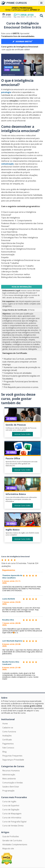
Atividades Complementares (15, 844)
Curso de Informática (12, 818)
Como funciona (9, 732)
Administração (9, 775)
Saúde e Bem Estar (11, 787)
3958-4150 (25, 15)
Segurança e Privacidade (13, 760)
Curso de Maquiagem (12, 814)
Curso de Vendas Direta (13, 826)
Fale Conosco (8, 748)
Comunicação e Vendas (13, 783)
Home (5, 724)
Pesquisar (41, 16)
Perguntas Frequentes (12, 756)
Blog (4, 752)
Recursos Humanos (11, 771)
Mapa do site (8, 849)
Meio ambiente (9, 779)
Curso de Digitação (11, 810)
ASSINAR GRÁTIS (23, 41)
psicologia (6, 92)
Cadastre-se (8, 728)
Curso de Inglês (9, 802)
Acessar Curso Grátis (22, 434)
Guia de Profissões (11, 836)
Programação (8, 791)
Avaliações (7, 736)
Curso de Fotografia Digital (14, 822)
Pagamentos (8, 744)
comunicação (7, 164)
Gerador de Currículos (12, 840)
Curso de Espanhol (11, 806)
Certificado (7, 740)
